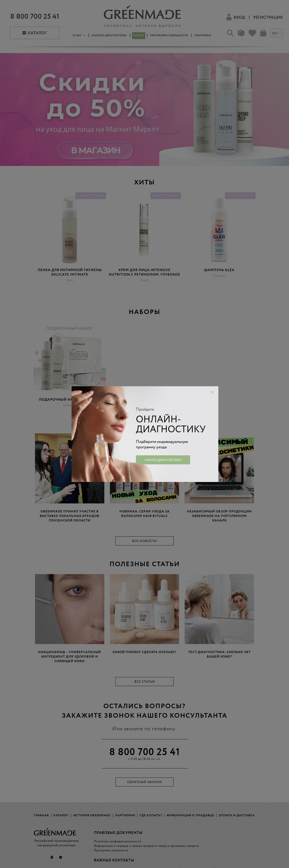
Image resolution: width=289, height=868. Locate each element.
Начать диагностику (163, 460)
